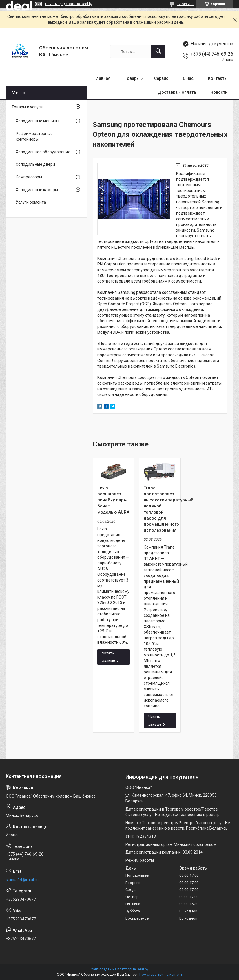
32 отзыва (185, 4)
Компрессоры (29, 177)
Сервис (161, 78)
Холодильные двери (35, 164)
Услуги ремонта (31, 202)
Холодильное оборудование (43, 152)
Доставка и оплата (177, 92)
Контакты (218, 78)
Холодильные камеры (37, 190)
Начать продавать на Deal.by (69, 4)
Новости (219, 92)
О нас (188, 78)
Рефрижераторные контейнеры (34, 136)
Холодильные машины (37, 121)
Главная (102, 78)
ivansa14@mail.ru (22, 880)
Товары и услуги (27, 107)
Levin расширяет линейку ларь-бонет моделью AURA (113, 500)
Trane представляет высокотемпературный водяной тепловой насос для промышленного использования (160, 509)
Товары (132, 78)
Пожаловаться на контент (161, 975)
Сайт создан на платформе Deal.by (119, 969)
